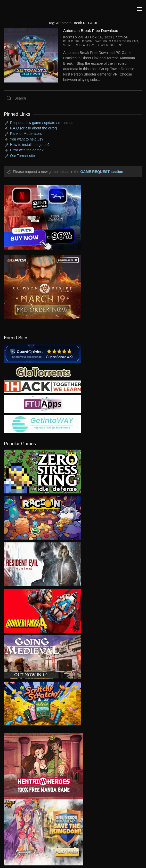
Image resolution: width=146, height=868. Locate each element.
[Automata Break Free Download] (31, 55)
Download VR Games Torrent (110, 41)
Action (122, 37)
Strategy (85, 45)
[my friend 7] (43, 424)
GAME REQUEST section (102, 172)
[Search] (73, 98)
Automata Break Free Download (91, 31)
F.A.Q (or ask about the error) (34, 128)
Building (71, 41)
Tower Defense (111, 45)
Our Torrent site (22, 156)
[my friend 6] (43, 404)
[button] (140, 9)
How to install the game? (30, 145)
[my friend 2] (43, 371)
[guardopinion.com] (43, 353)
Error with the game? (27, 150)
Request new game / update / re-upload (42, 123)
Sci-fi (68, 45)
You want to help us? (27, 139)
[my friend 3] (43, 386)
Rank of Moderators (26, 134)
